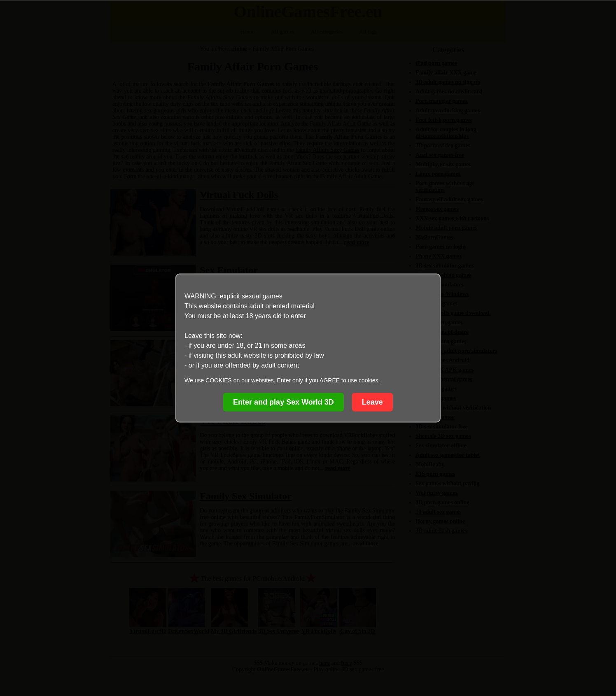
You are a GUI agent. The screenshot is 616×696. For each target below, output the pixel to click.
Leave (372, 402)
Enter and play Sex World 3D (283, 402)
